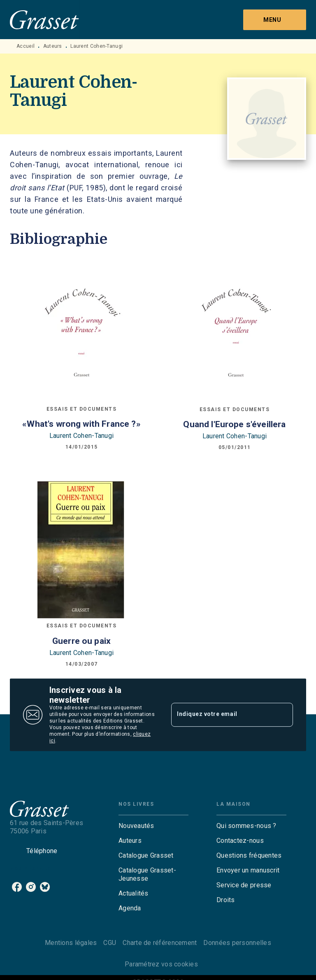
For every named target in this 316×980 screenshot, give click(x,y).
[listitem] (17, 887)
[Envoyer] (283, 715)
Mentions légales (71, 943)
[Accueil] (44, 20)
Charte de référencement (160, 943)
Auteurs (53, 46)
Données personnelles (237, 943)
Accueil (26, 46)
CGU (110, 943)
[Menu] (275, 20)
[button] (153, 826)
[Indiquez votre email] (222, 715)
